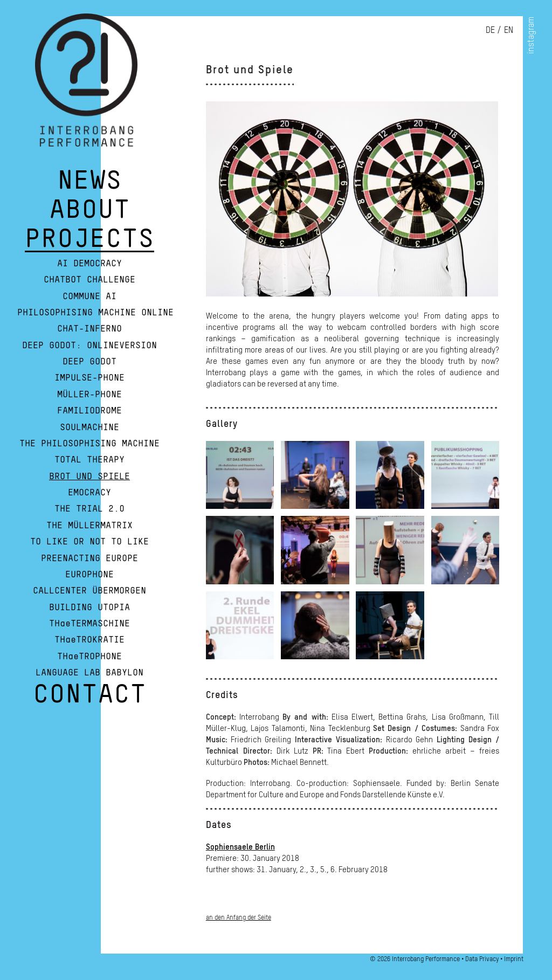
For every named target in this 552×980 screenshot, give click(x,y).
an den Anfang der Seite (239, 917)
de (490, 30)
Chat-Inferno (89, 329)
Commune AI (89, 296)
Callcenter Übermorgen (89, 591)
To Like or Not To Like (89, 542)
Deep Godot (89, 362)
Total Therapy (89, 460)
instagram (530, 35)
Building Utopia (89, 608)
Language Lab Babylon (89, 673)
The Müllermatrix (89, 526)
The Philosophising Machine (89, 444)
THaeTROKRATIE (89, 640)
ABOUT (89, 215)
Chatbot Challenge (89, 280)
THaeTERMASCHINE (89, 624)
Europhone (89, 575)
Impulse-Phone (89, 378)
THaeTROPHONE (89, 657)
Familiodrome (89, 411)
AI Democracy (89, 264)
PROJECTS (89, 244)
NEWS (89, 185)
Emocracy (89, 493)
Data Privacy (482, 959)
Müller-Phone (89, 395)
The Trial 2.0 (89, 509)
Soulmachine (89, 427)
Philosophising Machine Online (95, 313)
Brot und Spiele (89, 477)
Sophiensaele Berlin (240, 846)
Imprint (514, 959)
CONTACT (89, 699)
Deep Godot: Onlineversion (89, 346)
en (509, 30)
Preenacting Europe (89, 558)
